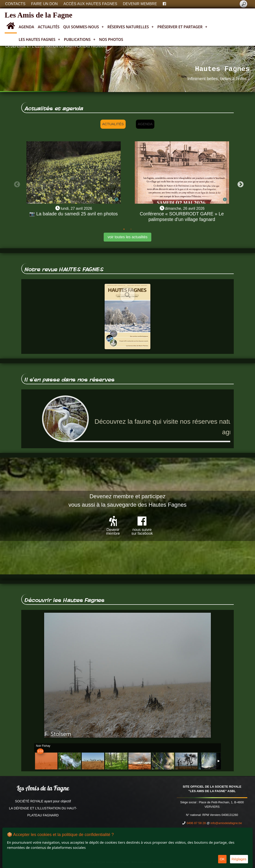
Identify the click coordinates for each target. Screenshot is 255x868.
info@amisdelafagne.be (226, 823)
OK (222, 859)
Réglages (239, 859)
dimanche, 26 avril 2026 (185, 208)
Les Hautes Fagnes (39, 39)
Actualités (49, 27)
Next (239, 183)
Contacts (15, 4)
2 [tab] (131, 229)
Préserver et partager (182, 27)
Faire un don (44, 4)
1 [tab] (124, 229)
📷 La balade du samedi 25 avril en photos (74, 214)
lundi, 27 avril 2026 (76, 208)
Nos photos (111, 39)
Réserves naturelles (131, 27)
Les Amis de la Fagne (39, 15)
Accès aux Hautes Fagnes (90, 4)
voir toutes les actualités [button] (128, 237)
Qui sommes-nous (84, 27)
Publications (80, 39)
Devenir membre (140, 4)
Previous (16, 183)
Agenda (26, 27)
